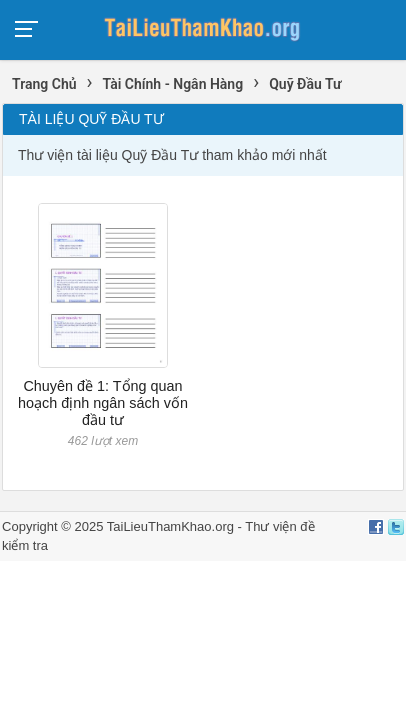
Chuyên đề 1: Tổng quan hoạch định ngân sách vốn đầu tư (103, 403)
